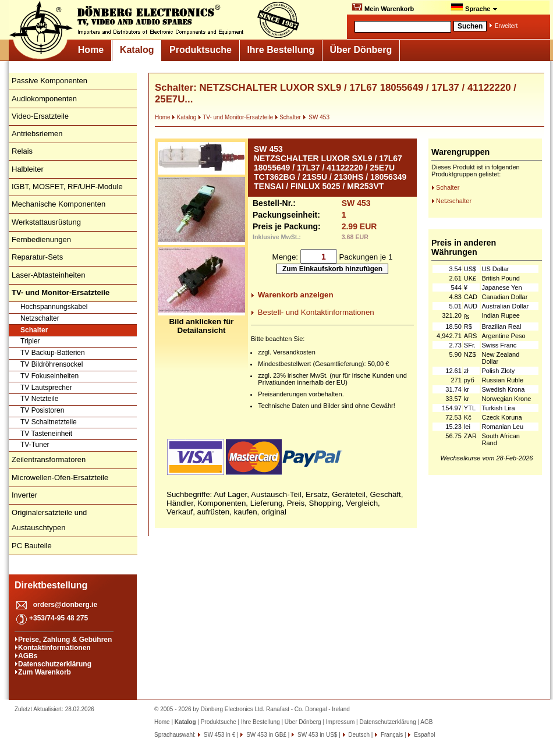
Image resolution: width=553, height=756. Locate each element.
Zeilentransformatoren (49, 459)
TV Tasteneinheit (46, 434)
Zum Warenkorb (45, 672)
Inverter (24, 495)
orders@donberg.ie (65, 605)
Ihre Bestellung (281, 50)
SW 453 (316, 117)
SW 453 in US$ (316, 735)
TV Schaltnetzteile (49, 422)
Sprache (474, 8)
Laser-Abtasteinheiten (48, 275)
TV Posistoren (42, 410)
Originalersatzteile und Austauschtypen (49, 520)
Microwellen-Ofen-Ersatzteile (60, 478)
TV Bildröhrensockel (52, 364)
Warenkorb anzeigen (296, 295)
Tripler (30, 341)
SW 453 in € (219, 735)
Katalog (137, 50)
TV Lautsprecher (46, 388)
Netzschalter (40, 318)
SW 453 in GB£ (265, 735)
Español (423, 735)
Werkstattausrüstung (46, 222)
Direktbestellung (51, 585)
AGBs (28, 656)
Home (91, 50)
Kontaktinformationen (54, 648)
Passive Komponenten (49, 81)
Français (391, 735)
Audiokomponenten (44, 99)
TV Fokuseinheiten (49, 376)
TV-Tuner (35, 445)
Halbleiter (28, 169)
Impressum (340, 722)
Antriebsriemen (37, 134)
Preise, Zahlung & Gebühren (65, 640)
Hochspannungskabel (54, 307)
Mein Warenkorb (383, 8)
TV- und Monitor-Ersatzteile (235, 117)
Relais (22, 151)
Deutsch (358, 735)
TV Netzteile (39, 399)
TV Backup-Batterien (53, 353)
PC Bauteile (32, 546)
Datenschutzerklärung (55, 664)
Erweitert (506, 26)
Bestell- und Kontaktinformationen (316, 312)
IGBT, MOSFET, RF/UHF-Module (67, 187)
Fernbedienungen (41, 239)
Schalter (34, 330)
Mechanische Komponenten (59, 204)
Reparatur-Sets (37, 257)
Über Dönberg (361, 50)
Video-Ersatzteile (40, 116)
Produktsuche (201, 50)
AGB (426, 722)
